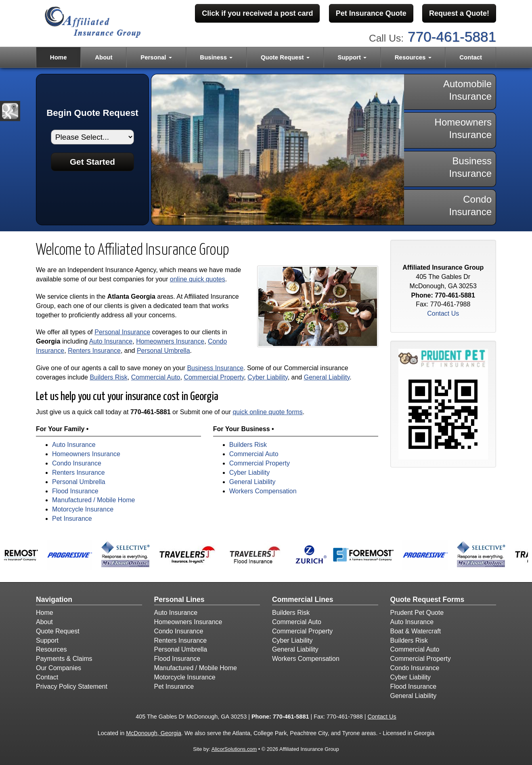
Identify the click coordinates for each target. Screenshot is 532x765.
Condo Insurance (77, 463)
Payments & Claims (64, 659)
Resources (51, 649)
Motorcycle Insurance (83, 509)
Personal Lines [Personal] (179, 599)
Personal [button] (156, 57)
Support (47, 640)
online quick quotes (198, 279)
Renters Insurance (94, 351)
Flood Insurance (75, 491)
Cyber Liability (267, 377)
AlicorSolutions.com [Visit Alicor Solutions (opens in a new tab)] (234, 749)
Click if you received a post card (257, 13)
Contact (471, 57)
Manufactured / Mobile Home (93, 500)
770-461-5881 (452, 37)
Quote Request (58, 631)
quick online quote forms (267, 412)
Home (59, 57)
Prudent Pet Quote (417, 613)
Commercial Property (214, 377)
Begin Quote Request (92, 113)
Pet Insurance (72, 519)
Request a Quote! (459, 13)
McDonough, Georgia (154, 733)
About (104, 57)
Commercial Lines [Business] (303, 599)
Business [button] (216, 57)
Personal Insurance (122, 332)
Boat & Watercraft (416, 631)
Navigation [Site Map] (54, 599)
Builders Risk (108, 377)
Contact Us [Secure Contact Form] (443, 313)
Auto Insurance (111, 341)
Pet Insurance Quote (371, 13)
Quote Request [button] (285, 57)
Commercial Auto (156, 377)
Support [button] (352, 57)
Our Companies (59, 668)
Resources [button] (413, 57)
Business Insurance (215, 368)
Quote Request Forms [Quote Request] (427, 599)
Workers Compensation (263, 491)
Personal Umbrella (163, 351)
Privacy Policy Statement (72, 686)
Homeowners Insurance (170, 341)
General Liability (327, 377)
